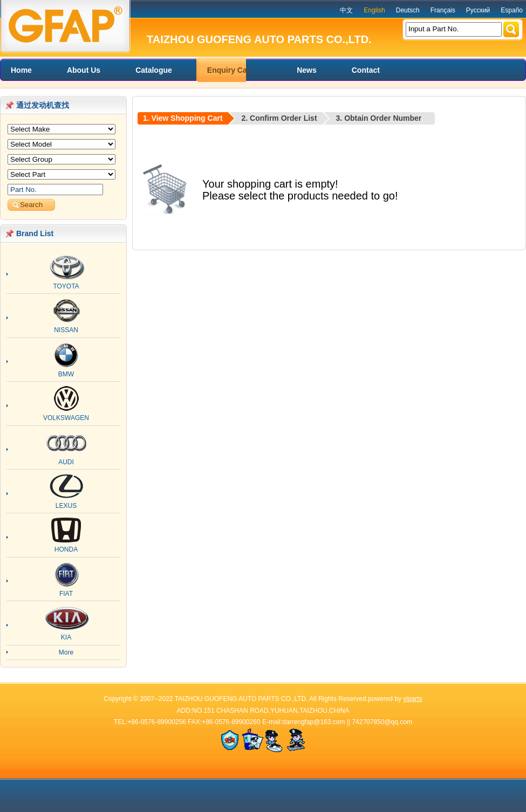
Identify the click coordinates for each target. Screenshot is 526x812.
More (66, 652)
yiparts (412, 699)
